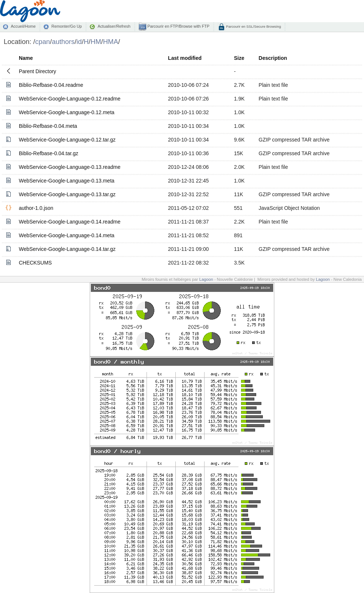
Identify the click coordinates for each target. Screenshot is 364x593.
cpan (42, 42)
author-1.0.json (36, 208)
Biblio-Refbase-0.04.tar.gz (49, 153)
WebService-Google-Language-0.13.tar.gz (67, 194)
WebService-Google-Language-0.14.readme (70, 222)
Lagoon (206, 279)
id (79, 42)
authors (63, 42)
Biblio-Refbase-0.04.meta (48, 126)
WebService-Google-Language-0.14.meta (67, 235)
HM (96, 42)
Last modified (185, 58)
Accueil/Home (23, 26)
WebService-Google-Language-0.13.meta (67, 181)
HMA (111, 42)
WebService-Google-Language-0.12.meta (67, 112)
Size (239, 58)
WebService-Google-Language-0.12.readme (70, 99)
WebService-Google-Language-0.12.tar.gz (67, 140)
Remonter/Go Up (66, 26)
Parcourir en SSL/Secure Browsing (253, 26)
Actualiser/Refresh (114, 26)
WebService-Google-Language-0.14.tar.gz (67, 249)
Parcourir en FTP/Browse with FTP (178, 26)
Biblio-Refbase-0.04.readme (51, 85)
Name (26, 58)
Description (273, 58)
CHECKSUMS (35, 263)
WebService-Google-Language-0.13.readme (70, 167)
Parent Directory (37, 71)
